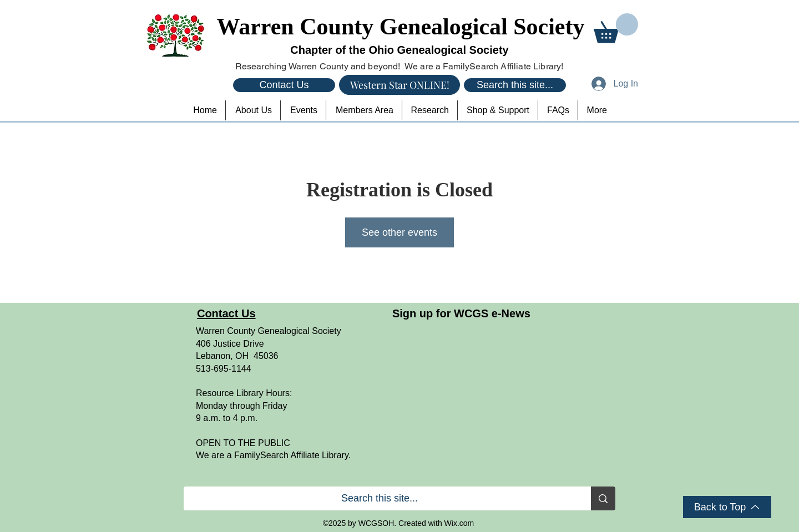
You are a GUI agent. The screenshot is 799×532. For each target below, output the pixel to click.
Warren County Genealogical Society (401, 27)
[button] (616, 28)
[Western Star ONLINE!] (399, 85)
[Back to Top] (727, 507)
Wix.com (459, 523)
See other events (399, 232)
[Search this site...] (515, 85)
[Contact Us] (284, 85)
